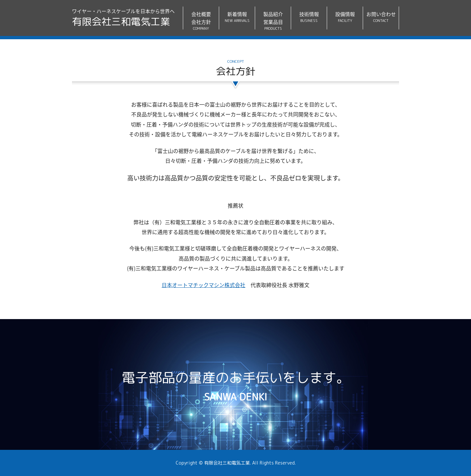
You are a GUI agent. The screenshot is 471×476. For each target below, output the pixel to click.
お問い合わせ (381, 17)
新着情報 (237, 17)
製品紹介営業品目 (273, 20)
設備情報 (345, 17)
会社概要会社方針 (201, 20)
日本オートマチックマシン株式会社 (203, 285)
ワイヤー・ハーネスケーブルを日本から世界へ (123, 18)
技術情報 (309, 17)
